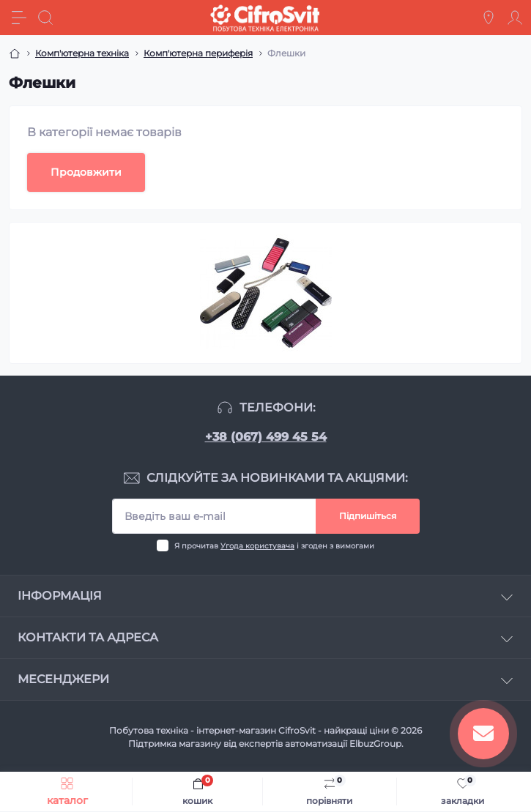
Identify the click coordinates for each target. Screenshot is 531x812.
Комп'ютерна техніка (82, 53)
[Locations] (489, 18)
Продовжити (86, 172)
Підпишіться (368, 516)
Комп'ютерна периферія (198, 53)
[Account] (515, 18)
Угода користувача (257, 546)
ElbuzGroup (375, 744)
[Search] (45, 18)
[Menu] (19, 18)
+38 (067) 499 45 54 (266, 437)
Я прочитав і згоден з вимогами (274, 546)
